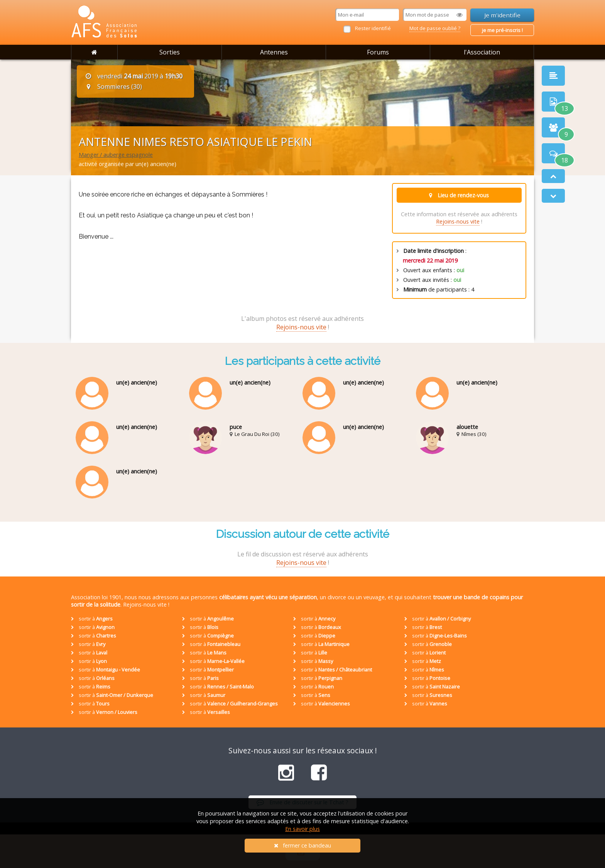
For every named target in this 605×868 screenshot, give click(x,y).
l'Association (482, 52)
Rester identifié (373, 28)
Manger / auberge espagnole (116, 155)
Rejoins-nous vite (458, 221)
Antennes (274, 52)
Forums (378, 52)
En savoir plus (302, 829)
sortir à (92, 619)
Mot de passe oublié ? (435, 28)
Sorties (170, 52)
